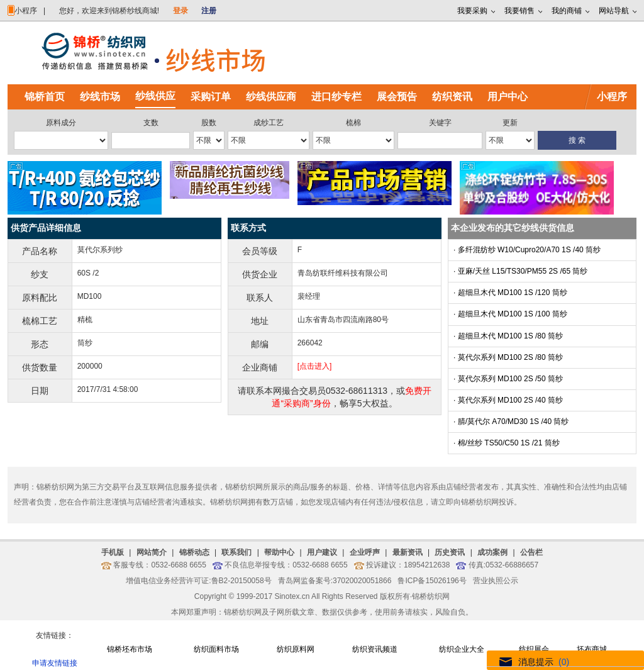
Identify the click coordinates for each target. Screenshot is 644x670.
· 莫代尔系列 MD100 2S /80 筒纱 (508, 357)
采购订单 (211, 97)
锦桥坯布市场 (130, 649)
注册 (209, 11)
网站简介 (152, 552)
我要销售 (519, 11)
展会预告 (397, 97)
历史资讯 (450, 552)
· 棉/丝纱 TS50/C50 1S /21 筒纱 (507, 443)
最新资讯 (408, 552)
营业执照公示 (496, 581)
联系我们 (236, 552)
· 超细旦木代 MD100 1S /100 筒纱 (510, 314)
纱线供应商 (271, 97)
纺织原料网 (296, 649)
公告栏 (531, 552)
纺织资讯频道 (375, 649)
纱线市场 (100, 97)
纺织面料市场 (216, 649)
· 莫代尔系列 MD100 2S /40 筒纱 (508, 400)
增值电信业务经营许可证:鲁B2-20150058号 (198, 581)
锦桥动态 (194, 552)
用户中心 (508, 97)
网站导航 (614, 11)
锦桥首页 (45, 97)
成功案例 (492, 552)
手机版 (113, 552)
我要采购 (472, 11)
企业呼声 (365, 552)
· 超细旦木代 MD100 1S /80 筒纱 (508, 336)
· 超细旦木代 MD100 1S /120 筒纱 (510, 293)
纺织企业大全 (462, 649)
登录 (180, 11)
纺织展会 (534, 649)
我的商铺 (567, 11)
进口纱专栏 (336, 97)
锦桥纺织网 (431, 596)
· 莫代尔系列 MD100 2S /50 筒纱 (508, 379)
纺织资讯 (452, 97)
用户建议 (322, 552)
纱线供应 (155, 96)
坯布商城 (592, 649)
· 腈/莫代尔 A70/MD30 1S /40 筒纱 (511, 422)
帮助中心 (279, 552)
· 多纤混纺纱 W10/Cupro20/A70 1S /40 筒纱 (527, 250)
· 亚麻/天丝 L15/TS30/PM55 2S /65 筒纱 (520, 271)
